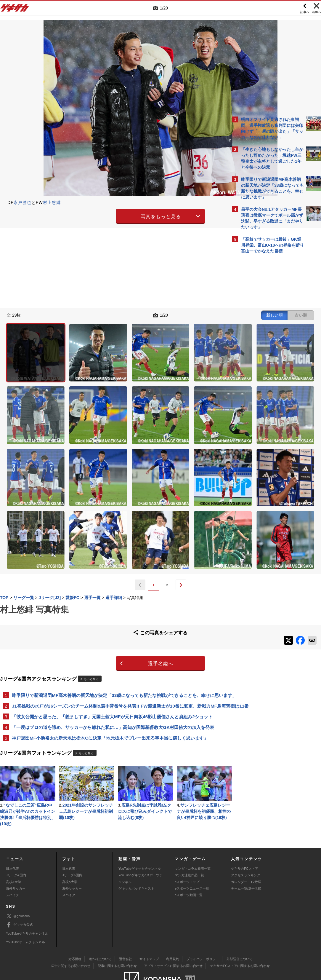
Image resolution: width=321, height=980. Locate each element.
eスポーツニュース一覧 (192, 866)
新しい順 (171, 315)
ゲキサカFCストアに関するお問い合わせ (240, 943)
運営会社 (126, 936)
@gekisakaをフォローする (265, 347)
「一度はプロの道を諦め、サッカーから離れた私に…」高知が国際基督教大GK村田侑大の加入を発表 (113, 654)
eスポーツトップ (187, 859)
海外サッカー (16, 866)
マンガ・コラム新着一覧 (193, 846)
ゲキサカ (15, 9)
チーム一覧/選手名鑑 (246, 866)
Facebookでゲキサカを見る (266, 359)
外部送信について (240, 936)
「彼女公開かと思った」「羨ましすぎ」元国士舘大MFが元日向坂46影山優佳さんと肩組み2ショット (112, 643)
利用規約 (173, 936)
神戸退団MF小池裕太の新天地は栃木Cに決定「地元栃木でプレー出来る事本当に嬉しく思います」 (110, 665)
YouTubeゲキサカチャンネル (140, 846)
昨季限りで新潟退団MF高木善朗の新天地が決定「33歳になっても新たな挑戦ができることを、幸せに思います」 (113, 611)
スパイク (12, 872)
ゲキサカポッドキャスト (136, 866)
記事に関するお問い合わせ (117, 943)
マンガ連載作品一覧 (189, 853)
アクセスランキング (246, 853)
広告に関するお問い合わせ (71, 943)
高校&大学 (13, 859)
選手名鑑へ (109, 576)
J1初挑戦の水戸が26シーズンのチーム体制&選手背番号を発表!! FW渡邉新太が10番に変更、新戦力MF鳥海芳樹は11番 (114, 629)
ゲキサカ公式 (19, 902)
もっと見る (91, 592)
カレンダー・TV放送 (246, 859)
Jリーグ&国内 (16, 853)
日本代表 (12, 846)
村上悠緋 (52, 202)
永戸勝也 (23, 202)
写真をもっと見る (109, 216)
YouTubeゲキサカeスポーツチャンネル (141, 856)
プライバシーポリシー (203, 936)
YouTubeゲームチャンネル (25, 919)
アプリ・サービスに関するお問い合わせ (173, 943)
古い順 (197, 315)
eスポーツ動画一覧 (189, 872)
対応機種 (75, 936)
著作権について (100, 936)
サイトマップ (149, 936)
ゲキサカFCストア (245, 846)
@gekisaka (18, 894)
